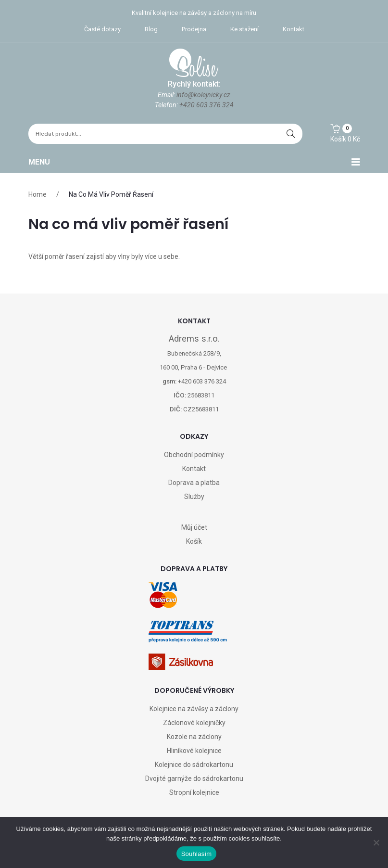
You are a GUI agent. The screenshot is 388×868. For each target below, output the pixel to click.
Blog (151, 29)
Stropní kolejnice (194, 792)
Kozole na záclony (194, 737)
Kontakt (294, 29)
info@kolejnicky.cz (203, 95)
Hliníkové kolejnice (194, 751)
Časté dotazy (102, 29)
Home (38, 194)
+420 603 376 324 (207, 105)
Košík (194, 541)
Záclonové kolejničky (194, 723)
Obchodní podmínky (194, 455)
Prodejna (194, 29)
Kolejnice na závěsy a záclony (194, 709)
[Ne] (376, 842)
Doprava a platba (194, 483)
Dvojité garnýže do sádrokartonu (194, 779)
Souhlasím (197, 854)
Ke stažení (244, 29)
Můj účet (194, 527)
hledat (291, 134)
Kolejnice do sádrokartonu (194, 765)
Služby (194, 497)
